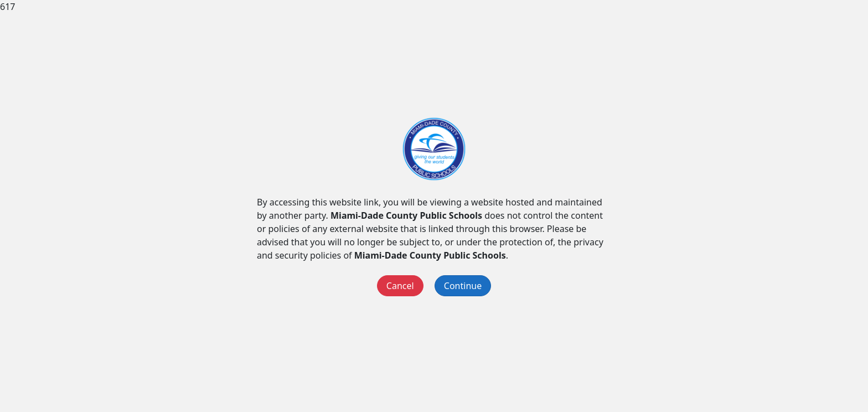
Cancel (400, 286)
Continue (463, 286)
